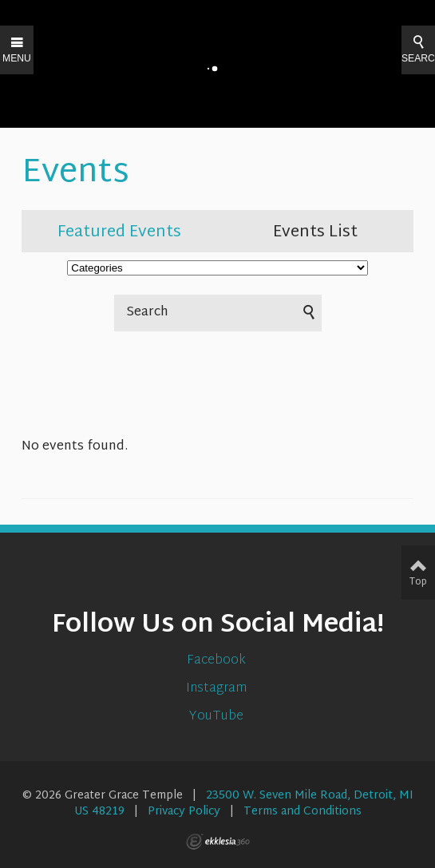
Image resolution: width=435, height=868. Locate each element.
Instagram (218, 689)
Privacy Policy (184, 812)
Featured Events (119, 232)
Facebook (218, 661)
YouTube (217, 717)
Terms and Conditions (303, 812)
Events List (315, 232)
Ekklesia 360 (218, 842)
